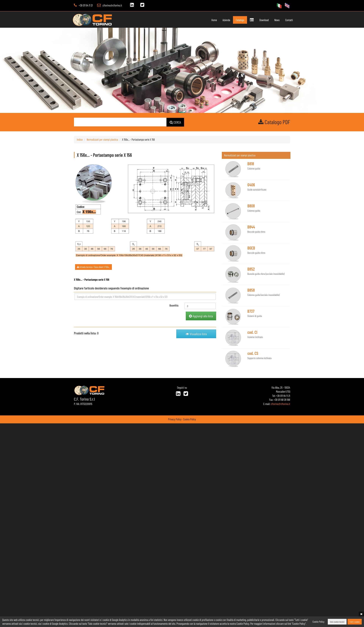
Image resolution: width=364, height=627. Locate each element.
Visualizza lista (196, 334)
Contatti (282, 20)
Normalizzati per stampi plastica (102, 139)
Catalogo (233, 20)
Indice (80, 139)
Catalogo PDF (274, 122)
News (270, 20)
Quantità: (174, 305)
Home (207, 20)
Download (257, 20)
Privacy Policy (175, 419)
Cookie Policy (189, 419)
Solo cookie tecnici (337, 622)
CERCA (175, 122)
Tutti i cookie (355, 622)
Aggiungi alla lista (201, 316)
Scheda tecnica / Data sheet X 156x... (93, 267)
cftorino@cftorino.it (112, 5)
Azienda (219, 20)
